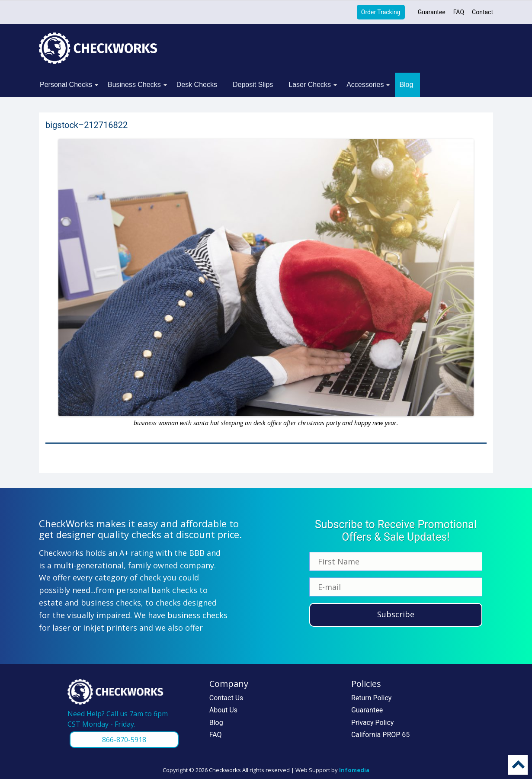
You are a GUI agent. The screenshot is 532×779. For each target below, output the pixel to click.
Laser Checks (310, 85)
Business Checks (134, 85)
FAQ (459, 12)
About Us (223, 710)
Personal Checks (66, 85)
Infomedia (354, 770)
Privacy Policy (373, 723)
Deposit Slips (253, 85)
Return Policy (371, 698)
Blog (406, 85)
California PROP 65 (380, 735)
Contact (482, 12)
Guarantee (432, 12)
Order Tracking (381, 12)
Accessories (365, 85)
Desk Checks (197, 85)
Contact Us (226, 698)
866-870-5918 (124, 740)
